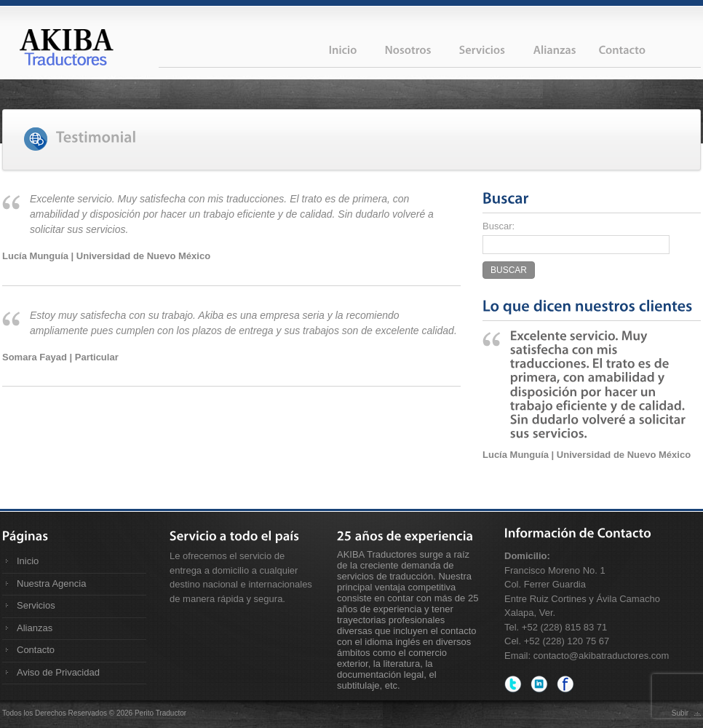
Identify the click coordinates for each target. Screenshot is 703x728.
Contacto (36, 650)
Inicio (28, 561)
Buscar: (499, 226)
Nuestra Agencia (51, 583)
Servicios (36, 605)
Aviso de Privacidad (58, 672)
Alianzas (35, 628)
